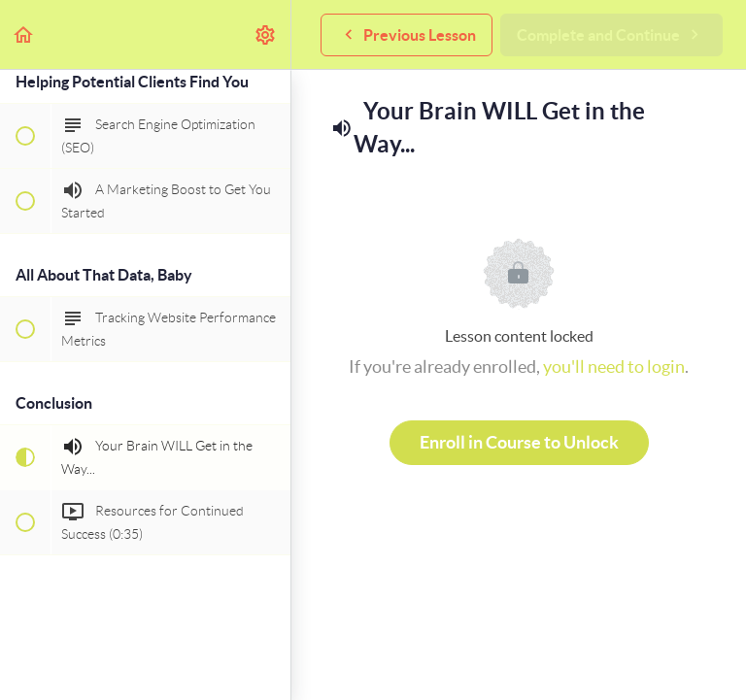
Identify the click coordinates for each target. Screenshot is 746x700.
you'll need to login (614, 367)
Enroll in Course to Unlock (519, 442)
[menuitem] (266, 34)
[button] (24, 34)
